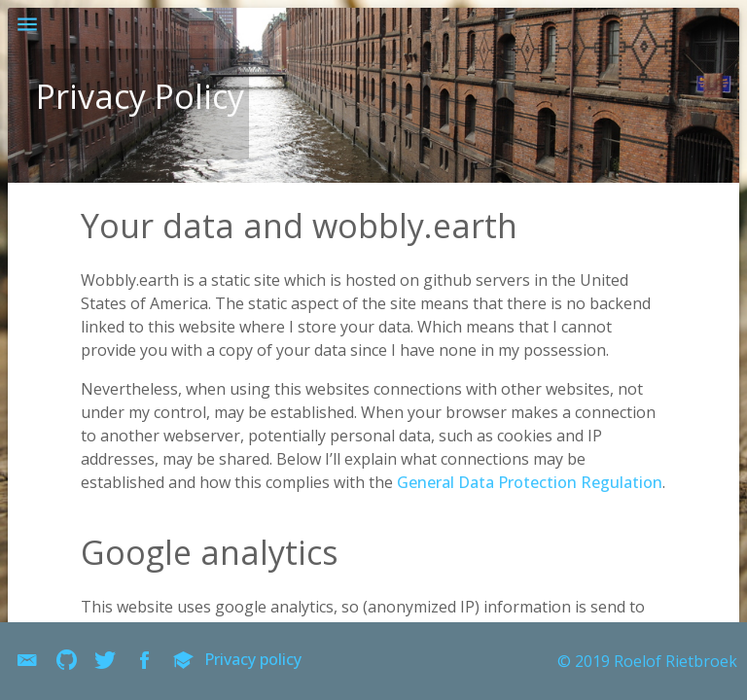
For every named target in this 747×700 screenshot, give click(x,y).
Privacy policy (253, 659)
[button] (27, 27)
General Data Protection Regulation (530, 482)
